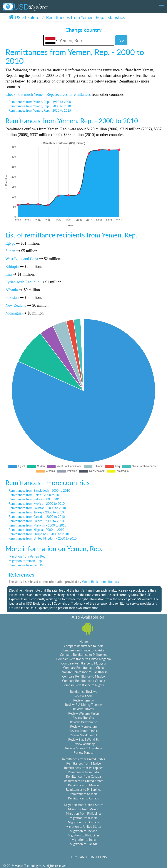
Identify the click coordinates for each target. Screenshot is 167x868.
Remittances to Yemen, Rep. (27, 565)
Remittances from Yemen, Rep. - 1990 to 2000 (40, 102)
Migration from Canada (83, 822)
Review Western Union (84, 713)
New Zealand (16, 305)
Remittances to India (84, 794)
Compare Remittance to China (83, 668)
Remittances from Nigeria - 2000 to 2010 (36, 530)
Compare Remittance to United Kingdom (84, 659)
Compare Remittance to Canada (84, 681)
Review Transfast (84, 718)
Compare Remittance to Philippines (83, 655)
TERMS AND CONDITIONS (88, 857)
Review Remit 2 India (83, 731)
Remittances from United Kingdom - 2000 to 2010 (43, 538)
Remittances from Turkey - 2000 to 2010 (36, 512)
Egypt (10, 243)
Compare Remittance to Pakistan (83, 650)
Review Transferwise (83, 722)
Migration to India (84, 840)
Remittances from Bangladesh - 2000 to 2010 (39, 490)
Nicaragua (13, 313)
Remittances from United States (84, 759)
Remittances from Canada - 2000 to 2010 (37, 517)
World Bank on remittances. (101, 582)
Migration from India (83, 818)
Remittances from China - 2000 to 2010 (36, 495)
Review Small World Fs (83, 739)
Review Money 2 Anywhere (84, 748)
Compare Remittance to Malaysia (83, 663)
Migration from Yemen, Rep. (27, 556)
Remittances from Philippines (84, 768)
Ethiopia (12, 267)
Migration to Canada (84, 844)
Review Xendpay (84, 744)
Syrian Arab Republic (22, 282)
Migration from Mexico (84, 809)
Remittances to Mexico (83, 785)
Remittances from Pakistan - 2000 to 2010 (37, 508)
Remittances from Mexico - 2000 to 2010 (37, 504)
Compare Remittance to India (84, 646)
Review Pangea (83, 753)
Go (121, 40)
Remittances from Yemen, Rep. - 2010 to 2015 (40, 110)
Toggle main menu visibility (162, 4)
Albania (12, 290)
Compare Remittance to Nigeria (83, 685)
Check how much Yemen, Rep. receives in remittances (48, 94)
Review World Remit (83, 735)
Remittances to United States (83, 781)
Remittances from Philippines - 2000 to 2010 (39, 534)
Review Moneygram (83, 726)
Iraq (9, 274)
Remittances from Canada (83, 776)
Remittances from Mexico (84, 763)
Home (83, 642)
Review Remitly (83, 700)
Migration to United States (83, 827)
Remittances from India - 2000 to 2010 (35, 499)
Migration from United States (84, 805)
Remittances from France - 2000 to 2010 (36, 521)
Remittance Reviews (83, 692)
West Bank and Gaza (22, 259)
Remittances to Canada (84, 798)
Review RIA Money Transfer (83, 705)
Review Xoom (83, 696)
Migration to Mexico (83, 831)
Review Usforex (83, 709)
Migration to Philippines (83, 835)
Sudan (10, 251)
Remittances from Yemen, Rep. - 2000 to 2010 (40, 106)
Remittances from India (83, 772)
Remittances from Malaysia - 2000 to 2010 (38, 525)
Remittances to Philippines (83, 790)
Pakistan (12, 298)
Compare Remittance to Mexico (83, 676)
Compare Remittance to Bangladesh (84, 672)
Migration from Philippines (84, 813)
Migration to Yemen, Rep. (26, 561)
